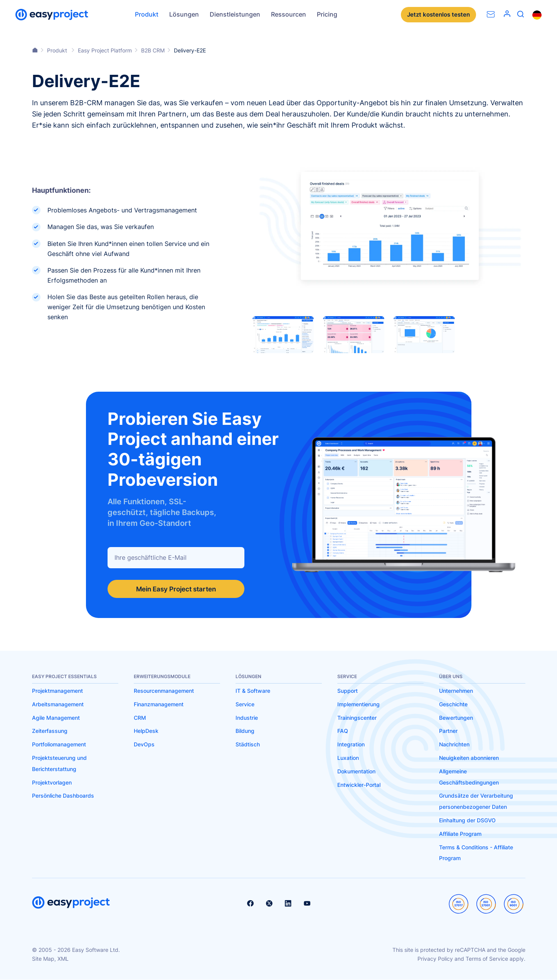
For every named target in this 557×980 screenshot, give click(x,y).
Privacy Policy (435, 959)
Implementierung (358, 705)
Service (245, 705)
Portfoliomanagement (59, 745)
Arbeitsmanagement (58, 705)
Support (347, 691)
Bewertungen (456, 718)
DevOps (144, 745)
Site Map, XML (50, 959)
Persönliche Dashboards (63, 796)
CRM (140, 718)
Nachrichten (454, 745)
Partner (448, 731)
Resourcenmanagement (164, 691)
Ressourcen (289, 14)
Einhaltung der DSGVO (467, 821)
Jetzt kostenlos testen (437, 15)
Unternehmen (456, 691)
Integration (351, 745)
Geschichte (453, 705)
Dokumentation (356, 772)
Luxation (348, 758)
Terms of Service (487, 959)
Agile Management (56, 718)
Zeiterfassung (50, 731)
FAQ (343, 731)
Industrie (247, 718)
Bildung (245, 731)
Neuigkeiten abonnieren (469, 758)
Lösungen (184, 14)
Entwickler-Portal (359, 785)
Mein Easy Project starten (176, 589)
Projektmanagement (57, 691)
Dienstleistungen (235, 14)
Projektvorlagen (52, 783)
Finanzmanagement (159, 705)
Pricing (327, 14)
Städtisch (248, 745)
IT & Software (253, 691)
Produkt (147, 14)
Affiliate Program (460, 834)
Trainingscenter (357, 718)
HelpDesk (146, 731)
